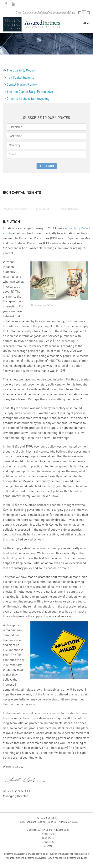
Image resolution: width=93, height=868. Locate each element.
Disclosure (48, 838)
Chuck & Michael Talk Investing (28, 99)
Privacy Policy (48, 834)
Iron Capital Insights (20, 78)
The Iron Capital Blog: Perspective (30, 92)
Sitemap (48, 846)
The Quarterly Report (21, 71)
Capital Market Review (22, 85)
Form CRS (48, 842)
